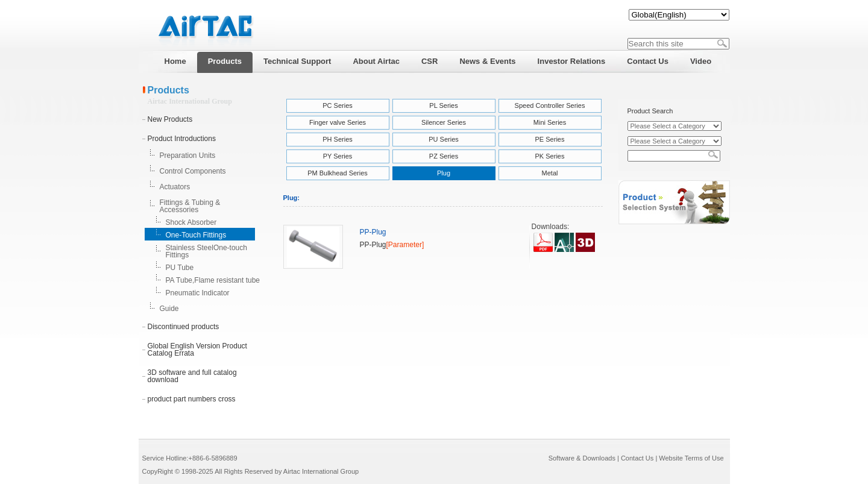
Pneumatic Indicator (198, 293)
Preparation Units (188, 156)
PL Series (443, 105)
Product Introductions (182, 139)
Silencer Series (444, 122)
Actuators (175, 187)
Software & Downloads (582, 458)
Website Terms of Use (691, 458)
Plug (444, 173)
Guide (169, 309)
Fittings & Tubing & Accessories (190, 206)
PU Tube (180, 268)
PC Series (338, 105)
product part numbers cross (192, 399)
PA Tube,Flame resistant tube (213, 280)
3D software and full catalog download (192, 376)
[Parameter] (405, 245)
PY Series (338, 156)
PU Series (444, 139)
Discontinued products (184, 327)
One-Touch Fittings (196, 235)
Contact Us (637, 458)
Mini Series (550, 122)
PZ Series (444, 156)
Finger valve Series (338, 122)
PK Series (550, 156)
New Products (170, 119)
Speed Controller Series (550, 105)
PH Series (338, 139)
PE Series (550, 139)
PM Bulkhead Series (338, 173)
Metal (550, 173)
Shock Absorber (191, 222)
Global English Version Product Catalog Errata (197, 350)
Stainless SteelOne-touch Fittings (206, 251)
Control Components (193, 171)
